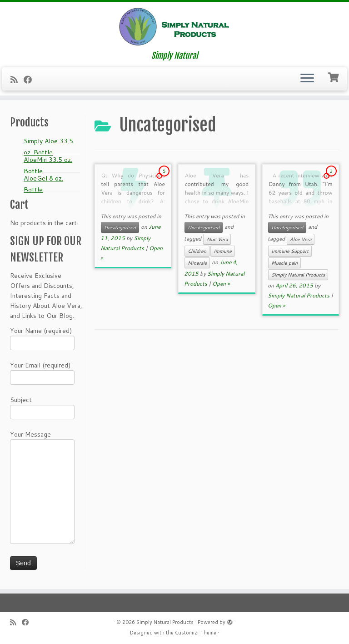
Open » (221, 284)
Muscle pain (284, 263)
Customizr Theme (196, 633)
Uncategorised (120, 227)
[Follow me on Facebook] (31, 80)
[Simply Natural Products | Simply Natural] (174, 27)
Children (197, 251)
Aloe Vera (217, 239)
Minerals (197, 263)
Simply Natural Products (298, 275)
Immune (223, 251)
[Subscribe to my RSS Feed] (17, 80)
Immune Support (290, 251)
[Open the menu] (307, 79)
